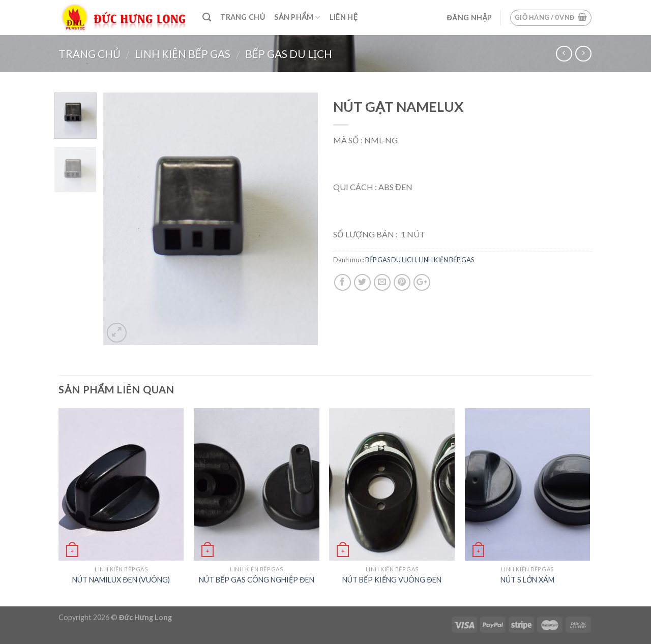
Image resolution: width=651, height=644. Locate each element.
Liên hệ (344, 17)
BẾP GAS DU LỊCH (289, 54)
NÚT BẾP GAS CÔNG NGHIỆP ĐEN (256, 580)
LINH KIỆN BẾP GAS (183, 54)
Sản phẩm (297, 18)
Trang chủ (243, 17)
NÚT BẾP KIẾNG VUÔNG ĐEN (392, 580)
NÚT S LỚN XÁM (527, 580)
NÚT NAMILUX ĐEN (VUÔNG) (121, 580)
